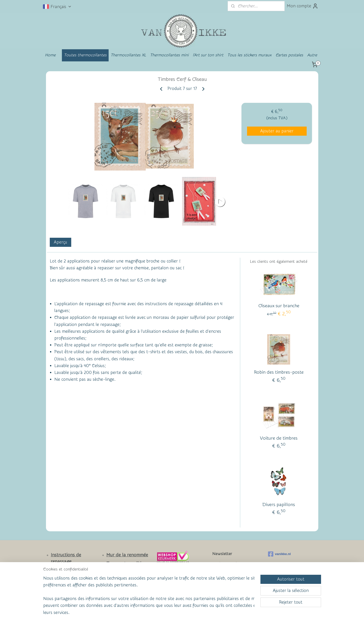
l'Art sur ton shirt (208, 55)
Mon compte (302, 6)
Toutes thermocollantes (85, 55)
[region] (149, 598)
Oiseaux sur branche (279, 306)
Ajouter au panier (277, 131)
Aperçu (60, 242)
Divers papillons (279, 505)
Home (50, 55)
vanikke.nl (279, 554)
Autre (312, 55)
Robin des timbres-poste (279, 372)
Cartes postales (289, 55)
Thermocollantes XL (128, 55)
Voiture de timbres (279, 438)
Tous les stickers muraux (249, 55)
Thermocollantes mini (169, 55)
